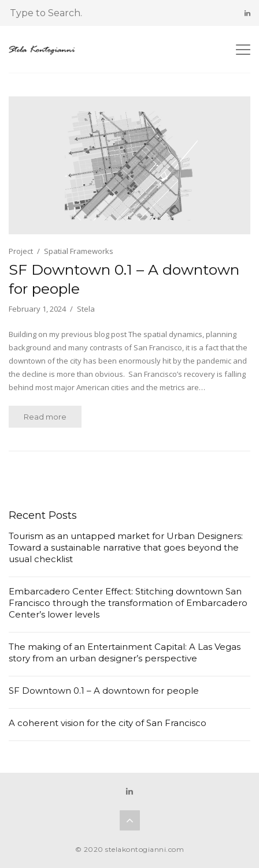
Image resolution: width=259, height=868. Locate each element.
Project (21, 251)
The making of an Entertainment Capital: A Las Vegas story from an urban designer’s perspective (125, 652)
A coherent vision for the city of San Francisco (108, 723)
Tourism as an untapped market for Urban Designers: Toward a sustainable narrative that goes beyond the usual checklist (126, 547)
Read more (45, 417)
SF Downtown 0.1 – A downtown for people (124, 279)
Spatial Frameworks (79, 251)
